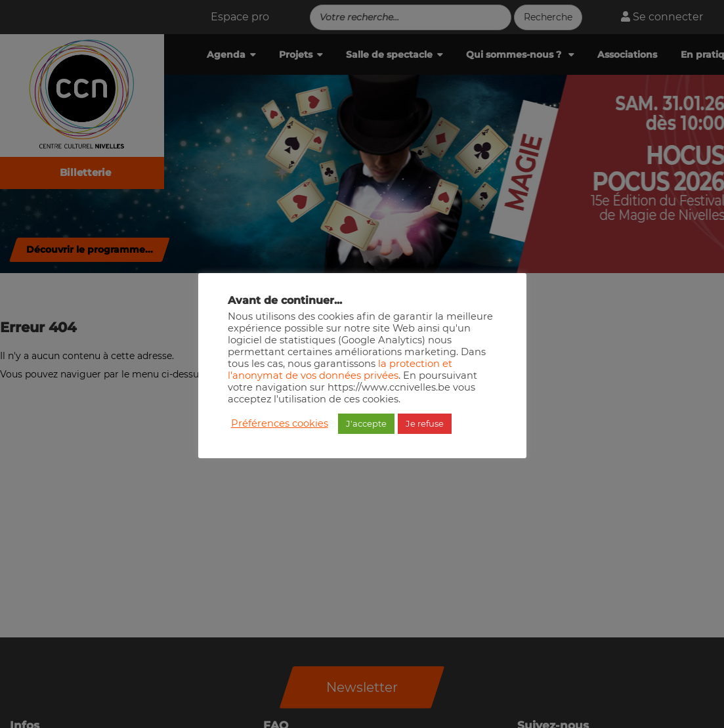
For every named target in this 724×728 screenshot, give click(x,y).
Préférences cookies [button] (280, 423)
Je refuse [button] (425, 423)
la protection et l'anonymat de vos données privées (340, 370)
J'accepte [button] (366, 423)
